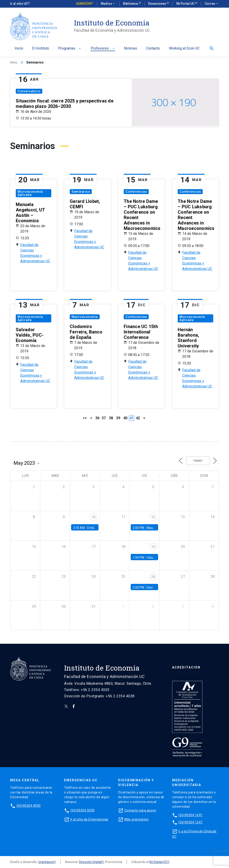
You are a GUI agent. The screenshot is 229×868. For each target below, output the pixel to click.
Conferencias (136, 192)
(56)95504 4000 (29, 806)
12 (153, 517)
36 (97, 418)
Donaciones (157, 4)
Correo (212, 4)
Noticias (130, 49)
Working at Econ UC (184, 49)
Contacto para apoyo (140, 810)
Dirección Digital (90, 862)
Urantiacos (46, 862)
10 (94, 517)
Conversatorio (29, 91)
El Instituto (41, 49)
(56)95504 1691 (191, 815)
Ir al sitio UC (19, 4)
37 (104, 418)
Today (198, 461)
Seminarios (81, 192)
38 (111, 418)
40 (125, 418)
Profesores (103, 49)
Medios (108, 4)
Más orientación (137, 819)
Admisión (84, 4)
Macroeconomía (85, 317)
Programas (70, 49)
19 (153, 547)
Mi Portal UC (186, 4)
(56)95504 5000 (83, 810)
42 (138, 418)
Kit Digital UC (158, 862)
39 (118, 418)
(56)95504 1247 (191, 822)
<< (85, 418)
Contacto (153, 49)
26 (153, 577)
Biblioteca (131, 4)
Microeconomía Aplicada (30, 193)
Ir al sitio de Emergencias (89, 819)
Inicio (19, 49)
